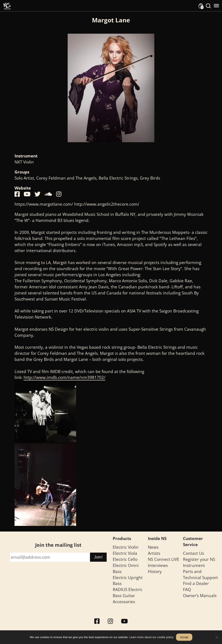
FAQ (187, 589)
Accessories (124, 602)
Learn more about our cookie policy (151, 637)
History (155, 571)
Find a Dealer (196, 583)
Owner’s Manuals (200, 595)
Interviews (158, 565)
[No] (217, 637)
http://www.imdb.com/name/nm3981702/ (64, 377)
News (153, 547)
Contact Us (193, 553)
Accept (184, 637)
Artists (154, 553)
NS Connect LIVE (164, 559)
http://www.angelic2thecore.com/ (107, 204)
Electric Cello (125, 559)
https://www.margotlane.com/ (44, 204)
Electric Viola (125, 553)
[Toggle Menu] (216, 6)
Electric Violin (126, 547)
